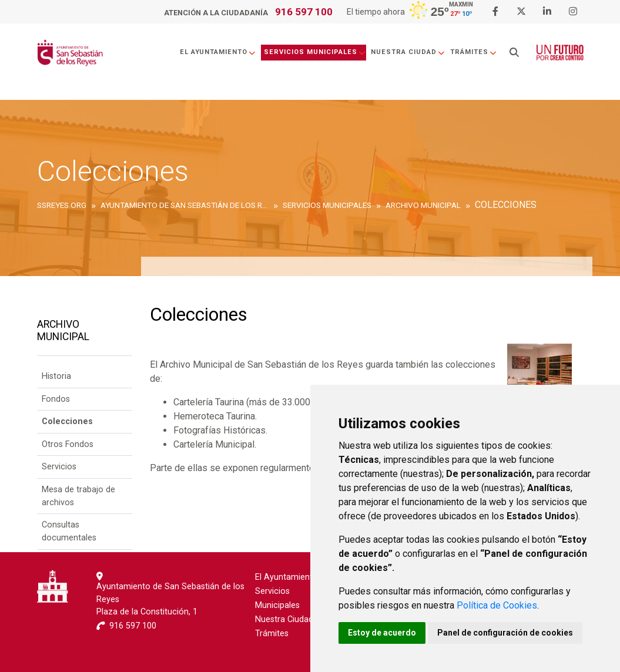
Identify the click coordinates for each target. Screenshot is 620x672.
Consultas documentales (69, 531)
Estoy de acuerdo (382, 633)
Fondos (56, 399)
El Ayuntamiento (218, 52)
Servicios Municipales (315, 52)
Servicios (59, 467)
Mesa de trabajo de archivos (78, 496)
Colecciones (67, 421)
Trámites (474, 52)
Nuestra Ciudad (408, 52)
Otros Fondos (68, 444)
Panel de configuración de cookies (505, 633)
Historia (56, 376)
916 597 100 (304, 12)
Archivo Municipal (63, 330)
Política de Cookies (497, 605)
